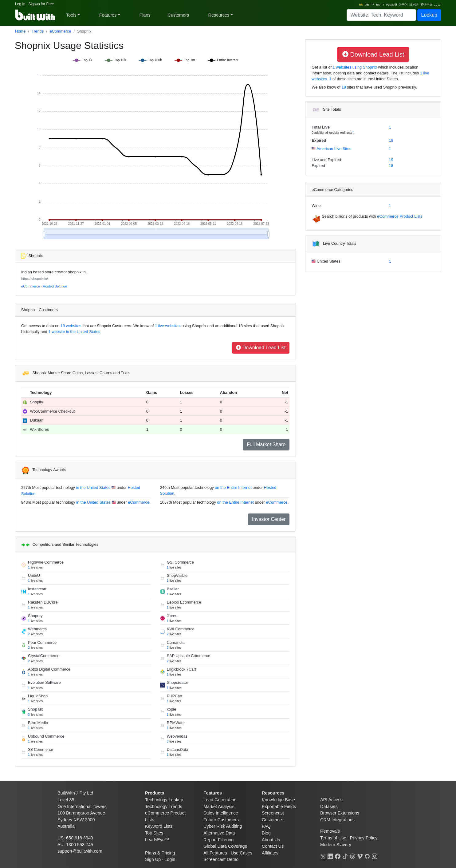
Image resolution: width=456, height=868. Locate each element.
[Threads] (352, 856)
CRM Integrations (337, 820)
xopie (172, 709)
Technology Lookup (164, 800)
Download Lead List (261, 348)
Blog (266, 833)
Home (20, 31)
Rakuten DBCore (43, 602)
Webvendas (177, 736)
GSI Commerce (180, 562)
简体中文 (427, 4)
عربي (438, 4)
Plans (145, 15)
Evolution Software (44, 682)
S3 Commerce (41, 749)
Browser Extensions (340, 813)
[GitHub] (367, 856)
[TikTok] (345, 856)
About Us (271, 840)
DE (367, 4)
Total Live (321, 127)
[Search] (381, 15)
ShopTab (36, 709)
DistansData (178, 749)
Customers (179, 15)
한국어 (403, 4)
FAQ (266, 826)
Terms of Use (333, 838)
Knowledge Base (278, 800)
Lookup (429, 15)
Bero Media (38, 723)
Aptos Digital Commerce (49, 669)
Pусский (391, 4)
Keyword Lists (159, 826)
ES (378, 4)
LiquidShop (38, 696)
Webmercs (37, 629)
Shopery (35, 616)
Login (170, 859)
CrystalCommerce (44, 656)
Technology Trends (164, 807)
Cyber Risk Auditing (223, 826)
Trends (38, 31)
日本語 (414, 4)
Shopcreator (178, 682)
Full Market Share (266, 444)
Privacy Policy (364, 838)
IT (383, 4)
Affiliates (270, 853)
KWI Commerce (181, 629)
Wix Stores (39, 429)
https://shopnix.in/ (35, 279)
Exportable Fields (279, 807)
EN (361, 4)
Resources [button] (219, 15)
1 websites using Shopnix (354, 67)
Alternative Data (219, 833)
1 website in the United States (74, 332)
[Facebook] (338, 856)
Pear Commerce (42, 642)
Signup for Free (41, 4)
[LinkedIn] (330, 856)
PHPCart (175, 696)
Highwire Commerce (46, 562)
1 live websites (167, 326)
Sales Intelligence (221, 813)
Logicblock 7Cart (181, 669)
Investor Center (269, 519)
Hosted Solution (55, 286)
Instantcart (37, 589)
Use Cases (242, 853)
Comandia (176, 642)
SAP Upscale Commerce (189, 656)
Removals (330, 831)
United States (328, 261)
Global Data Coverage (225, 846)
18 (344, 87)
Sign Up (153, 859)
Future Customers (221, 820)
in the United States (93, 488)
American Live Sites (333, 149)
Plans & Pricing (160, 853)
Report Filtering (218, 840)
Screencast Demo (221, 859)
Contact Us (273, 846)
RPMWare (176, 723)
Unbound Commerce (46, 736)
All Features (215, 853)
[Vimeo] (360, 856)
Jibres (172, 616)
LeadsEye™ (157, 840)
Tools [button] (71, 15)
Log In (20, 4)
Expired (319, 140)
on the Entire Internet (233, 488)
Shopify (36, 402)
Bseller (173, 589)
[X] (323, 856)
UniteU (34, 575)
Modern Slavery (336, 845)
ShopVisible (177, 575)
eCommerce (61, 31)
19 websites (71, 326)
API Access (331, 800)
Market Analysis (219, 807)
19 (391, 160)
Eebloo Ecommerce (184, 602)
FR (373, 4)
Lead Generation (220, 800)
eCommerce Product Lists (400, 216)
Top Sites (154, 833)
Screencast (273, 813)
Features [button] (108, 15)
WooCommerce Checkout (52, 411)
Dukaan (37, 420)
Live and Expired (326, 160)
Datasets (329, 807)
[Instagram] (375, 856)
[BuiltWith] (35, 15)
